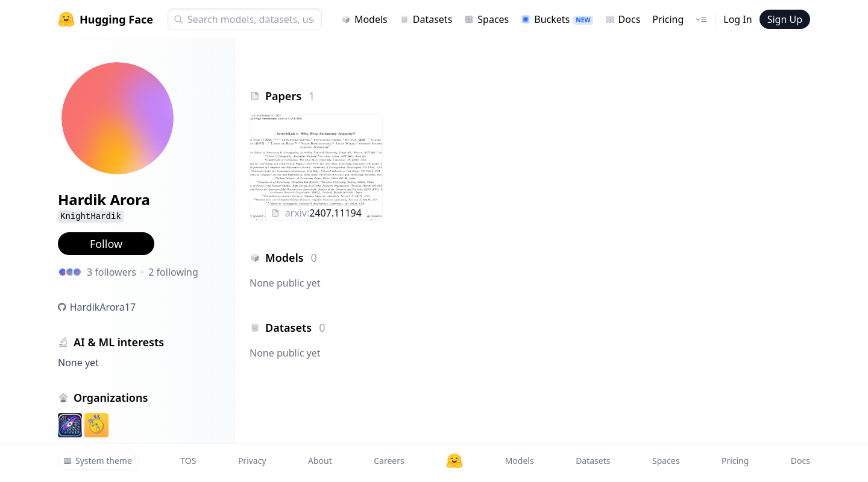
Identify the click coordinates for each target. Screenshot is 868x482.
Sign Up (785, 19)
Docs (623, 19)
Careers (389, 461)
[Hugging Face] (454, 461)
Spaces (486, 19)
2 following (173, 272)
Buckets (557, 19)
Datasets (426, 19)
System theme (98, 461)
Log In (737, 19)
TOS (188, 461)
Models (364, 19)
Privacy (252, 461)
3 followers (112, 272)
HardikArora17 (103, 307)
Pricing (668, 19)
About (320, 461)
